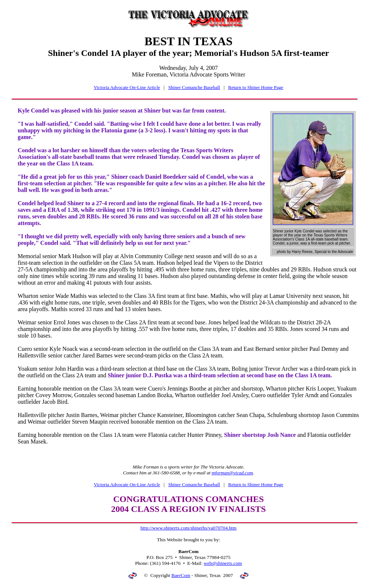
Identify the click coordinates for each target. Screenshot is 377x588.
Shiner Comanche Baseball (194, 87)
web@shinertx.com (223, 563)
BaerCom (181, 575)
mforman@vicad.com (232, 473)
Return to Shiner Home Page (256, 87)
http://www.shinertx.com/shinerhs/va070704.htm (189, 528)
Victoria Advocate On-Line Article (127, 87)
